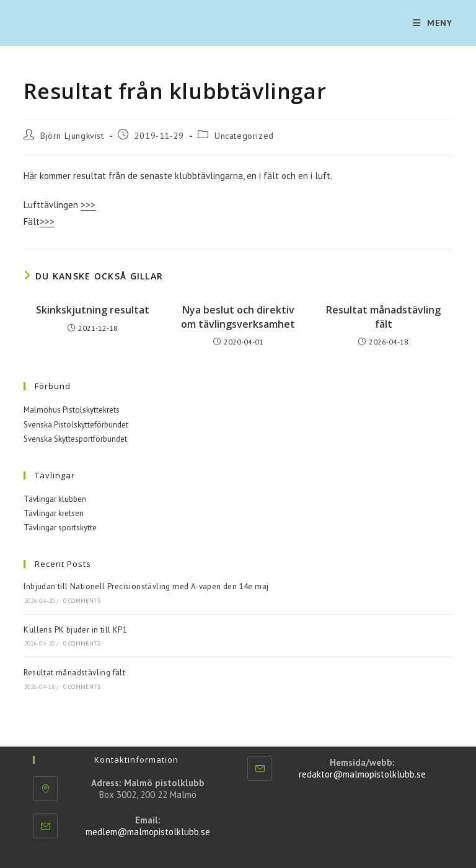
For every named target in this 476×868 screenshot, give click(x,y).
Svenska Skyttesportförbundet (75, 439)
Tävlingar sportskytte (60, 528)
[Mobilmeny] (433, 23)
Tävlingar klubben (55, 499)
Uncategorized (244, 136)
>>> (88, 205)
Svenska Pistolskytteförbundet (76, 425)
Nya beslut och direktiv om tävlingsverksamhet (238, 317)
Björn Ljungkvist (72, 136)
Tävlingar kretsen (54, 513)
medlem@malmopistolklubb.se (148, 832)
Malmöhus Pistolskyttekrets (72, 410)
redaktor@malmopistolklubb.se (362, 774)
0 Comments (82, 601)
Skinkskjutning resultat (93, 310)
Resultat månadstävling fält (383, 317)
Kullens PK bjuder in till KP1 (75, 630)
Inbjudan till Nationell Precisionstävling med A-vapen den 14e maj (146, 586)
